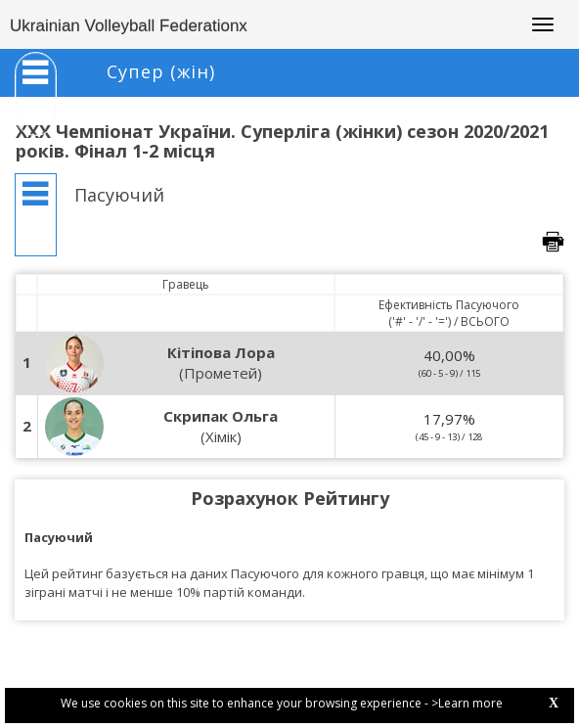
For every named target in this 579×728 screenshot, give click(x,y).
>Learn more (467, 703)
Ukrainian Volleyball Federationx (129, 26)
